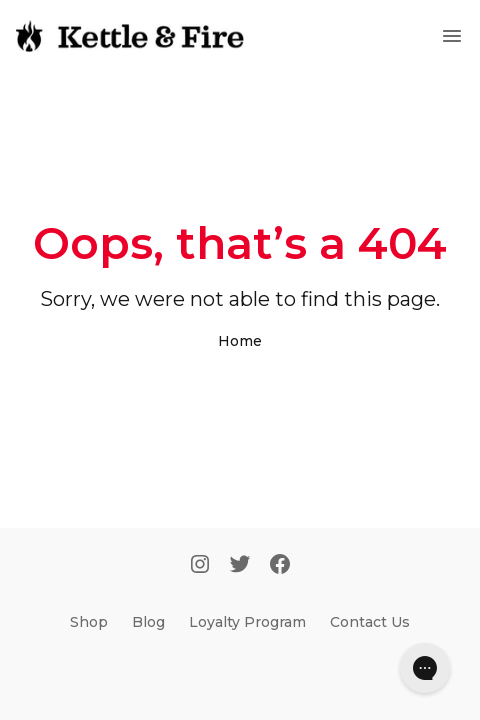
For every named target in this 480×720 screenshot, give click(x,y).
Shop (89, 622)
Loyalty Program (247, 622)
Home (240, 341)
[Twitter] (240, 566)
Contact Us (370, 622)
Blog (148, 622)
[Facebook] (280, 566)
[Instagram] (200, 566)
